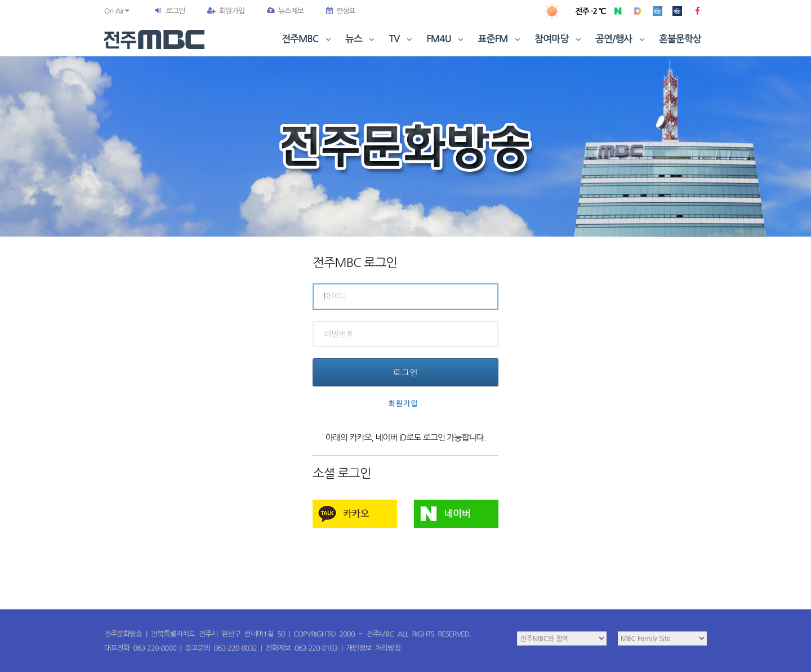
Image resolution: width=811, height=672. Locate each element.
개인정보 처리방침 (373, 648)
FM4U (446, 39)
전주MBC (307, 39)
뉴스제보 (285, 11)
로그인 (175, 11)
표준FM (500, 39)
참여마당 (559, 39)
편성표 (341, 11)
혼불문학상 (680, 39)
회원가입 (226, 11)
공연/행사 (621, 39)
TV (402, 39)
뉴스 (361, 39)
